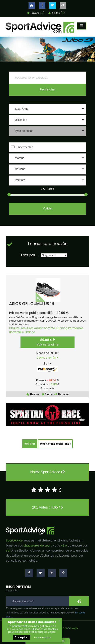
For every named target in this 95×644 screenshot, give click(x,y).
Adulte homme (45, 328)
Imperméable (25, 147)
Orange (30, 332)
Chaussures (17, 328)
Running (62, 328)
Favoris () (36, 13)
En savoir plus (43, 637)
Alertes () (57, 13)
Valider (48, 209)
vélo (64, 546)
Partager (62, 394)
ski (8, 551)
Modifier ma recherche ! (55, 444)
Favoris (33, 394)
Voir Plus (30, 444)
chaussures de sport (38, 546)
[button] (47, 109)
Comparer (47, 358)
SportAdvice (14, 541)
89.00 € (47, 342)
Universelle (16, 332)
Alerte (47, 394)
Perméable (76, 328)
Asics (30, 328)
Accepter (22, 637)
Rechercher (48, 90)
